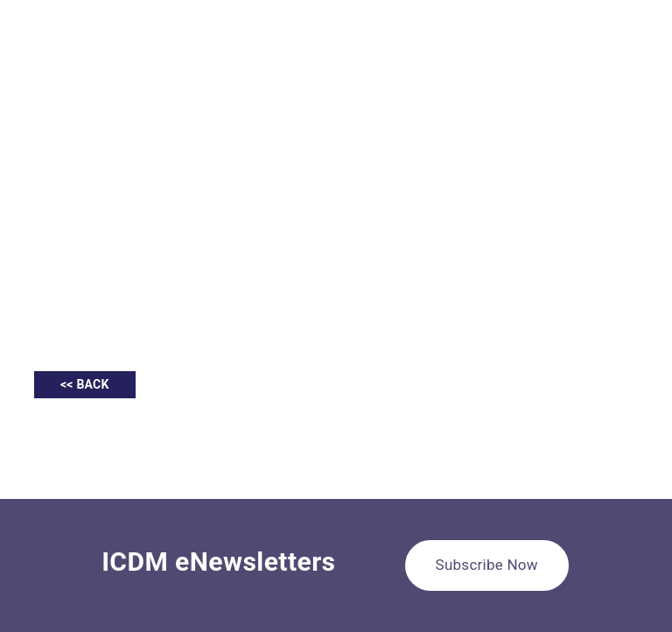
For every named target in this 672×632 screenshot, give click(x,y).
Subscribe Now (487, 565)
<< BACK (85, 384)
